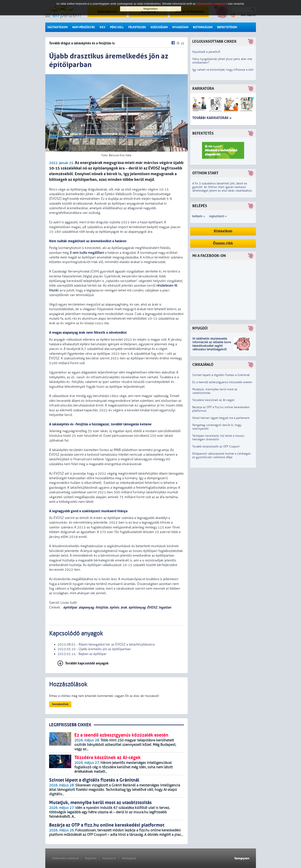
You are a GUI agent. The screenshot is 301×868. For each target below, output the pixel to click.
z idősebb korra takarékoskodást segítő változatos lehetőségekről (212, 346)
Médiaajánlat (129, 858)
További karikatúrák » (212, 118)
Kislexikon (223, 231)
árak (124, 607)
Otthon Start (205, 173)
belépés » (199, 216)
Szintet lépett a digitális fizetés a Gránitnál (221, 375)
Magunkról (91, 858)
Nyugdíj (200, 328)
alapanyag (86, 607)
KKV (102, 27)
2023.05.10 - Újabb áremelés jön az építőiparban (94, 649)
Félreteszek (137, 27)
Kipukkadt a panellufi (206, 52)
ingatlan (165, 607)
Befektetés (203, 133)
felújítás (102, 607)
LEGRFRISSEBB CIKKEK (70, 725)
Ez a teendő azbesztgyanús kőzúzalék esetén (222, 382)
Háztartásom (58, 27)
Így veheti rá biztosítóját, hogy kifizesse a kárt (223, 70)
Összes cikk (223, 243)
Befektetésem (227, 27)
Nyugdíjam (180, 27)
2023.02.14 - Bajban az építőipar (82, 654)
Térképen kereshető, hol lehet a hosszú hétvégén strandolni (218, 438)
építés (114, 607)
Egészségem (159, 27)
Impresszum (109, 858)
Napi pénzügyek (84, 27)
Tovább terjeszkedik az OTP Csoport (216, 447)
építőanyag (137, 607)
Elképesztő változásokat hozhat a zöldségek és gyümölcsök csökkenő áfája (221, 455)
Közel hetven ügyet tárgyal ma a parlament (221, 418)
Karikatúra (203, 89)
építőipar (70, 607)
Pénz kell (117, 27)
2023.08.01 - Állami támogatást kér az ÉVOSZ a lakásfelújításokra (106, 644)
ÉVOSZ (152, 607)
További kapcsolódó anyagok (87, 663)
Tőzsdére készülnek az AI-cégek (213, 400)
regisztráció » (218, 216)
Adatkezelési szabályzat (66, 858)
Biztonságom (203, 27)
